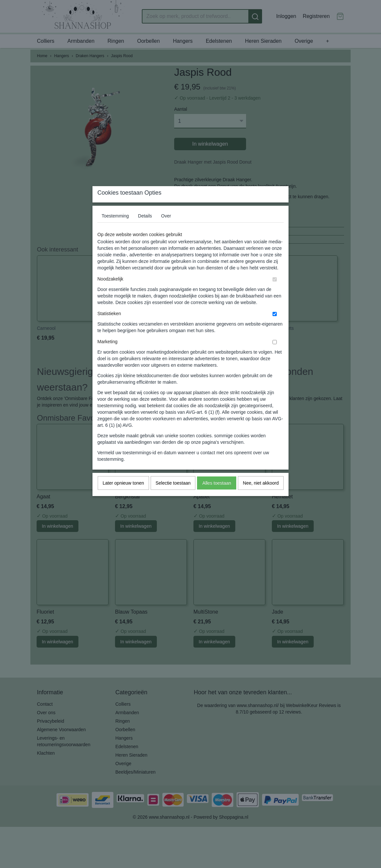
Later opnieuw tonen (123, 496)
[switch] (275, 292)
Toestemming (115, 229)
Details (145, 229)
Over (166, 229)
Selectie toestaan (173, 496)
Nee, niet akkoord (261, 496)
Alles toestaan (217, 496)
